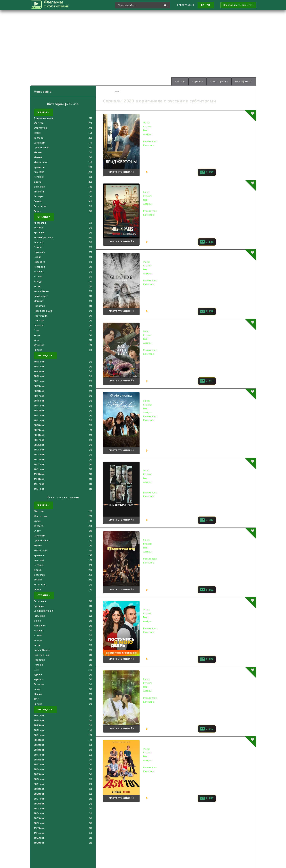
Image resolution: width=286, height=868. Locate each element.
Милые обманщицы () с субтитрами (176, 394)
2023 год (39, 371)
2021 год (39, 381)
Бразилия (39, 233)
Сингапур (39, 321)
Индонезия (40, 626)
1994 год (39, 833)
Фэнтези (39, 123)
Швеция (38, 694)
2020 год (39, 740)
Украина (38, 679)
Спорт (37, 531)
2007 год (39, 440)
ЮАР (36, 699)
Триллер (39, 138)
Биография (40, 206)
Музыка (38, 157)
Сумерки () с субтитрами (167, 255)
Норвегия (39, 306)
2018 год (39, 391)
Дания (37, 621)
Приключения (41, 147)
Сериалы (198, 81)
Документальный (44, 118)
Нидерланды (41, 655)
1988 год (39, 479)
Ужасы (37, 133)
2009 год (39, 430)
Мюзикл (38, 152)
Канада (38, 281)
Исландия (39, 267)
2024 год (39, 367)
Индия (37, 257)
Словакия (39, 325)
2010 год (39, 425)
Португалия (40, 316)
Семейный (39, 143)
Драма (38, 182)
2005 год (39, 450)
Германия (39, 252)
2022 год (39, 376)
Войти (206, 5)
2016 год (39, 760)
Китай (37, 286)
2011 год (39, 420)
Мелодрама (41, 162)
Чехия (37, 335)
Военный (39, 192)
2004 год (39, 455)
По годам (45, 356)
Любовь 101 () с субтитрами (170, 742)
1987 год (39, 484)
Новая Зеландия (43, 311)
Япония (38, 350)
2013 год (39, 411)
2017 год (39, 396)
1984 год (39, 489)
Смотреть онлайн (121, 172)
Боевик (38, 201)
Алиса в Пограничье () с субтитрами (176, 324)
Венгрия (38, 242)
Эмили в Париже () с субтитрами (174, 185)
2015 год (39, 401)
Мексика (38, 301)
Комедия (39, 172)
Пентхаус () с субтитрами (168, 533)
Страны (44, 217)
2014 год (39, 406)
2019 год (39, 386)
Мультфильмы (244, 81)
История (39, 177)
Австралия (40, 223)
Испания (38, 272)
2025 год (39, 362)
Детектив (39, 187)
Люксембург (41, 296)
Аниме (37, 211)
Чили (36, 340)
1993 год (39, 838)
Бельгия (38, 228)
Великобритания (43, 237)
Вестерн (38, 196)
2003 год (39, 459)
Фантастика (41, 128)
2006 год (39, 445)
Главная (180, 81)
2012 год (39, 415)
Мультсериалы (219, 81)
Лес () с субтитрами (163, 672)
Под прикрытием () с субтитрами (174, 463)
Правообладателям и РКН (238, 5)
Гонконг (38, 247)
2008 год (39, 435)
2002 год (39, 464)
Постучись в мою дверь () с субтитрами (179, 603)
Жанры (43, 112)
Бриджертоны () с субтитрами (172, 116)
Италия (38, 277)
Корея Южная (42, 291)
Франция (39, 345)
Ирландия (39, 262)
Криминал (39, 167)
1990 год (39, 474)
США (36, 330)
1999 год (39, 828)
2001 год (39, 469)
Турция (38, 675)
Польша (38, 665)
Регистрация (186, 5)
